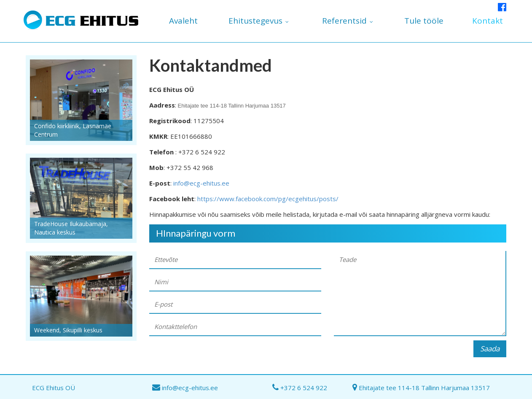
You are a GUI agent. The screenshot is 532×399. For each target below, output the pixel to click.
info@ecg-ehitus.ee (201, 183)
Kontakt (488, 21)
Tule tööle (424, 21)
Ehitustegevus (255, 21)
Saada (490, 349)
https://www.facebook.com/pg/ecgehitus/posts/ (268, 199)
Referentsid (344, 21)
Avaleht (183, 21)
